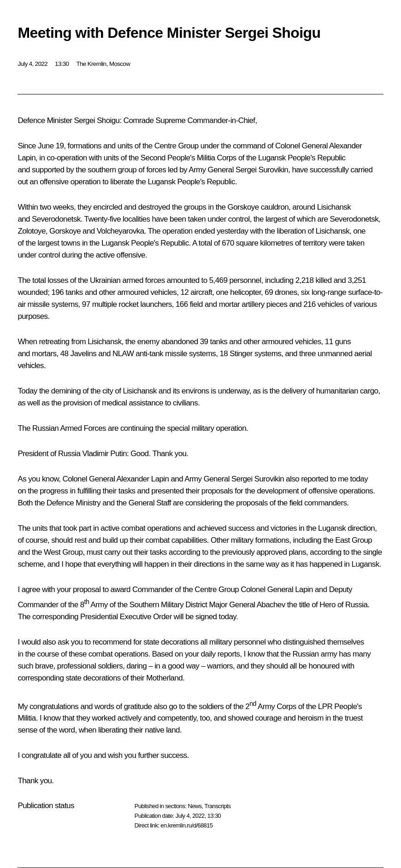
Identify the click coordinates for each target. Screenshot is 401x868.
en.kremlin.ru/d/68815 (186, 825)
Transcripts (217, 806)
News (195, 806)
